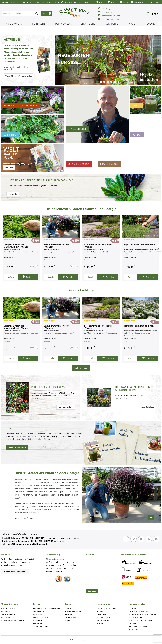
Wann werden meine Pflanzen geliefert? (17, 68)
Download (92, 591)
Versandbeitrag (103, 617)
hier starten (13, 194)
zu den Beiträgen (147, 407)
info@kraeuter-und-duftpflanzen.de (28, 544)
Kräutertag (38, 623)
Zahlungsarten (103, 620)
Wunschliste (137, 2)
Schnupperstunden (41, 626)
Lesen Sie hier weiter (17, 448)
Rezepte (101, 2)
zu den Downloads (66, 407)
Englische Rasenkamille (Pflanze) (140, 245)
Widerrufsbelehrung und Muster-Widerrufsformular (143, 616)
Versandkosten (91, 640)
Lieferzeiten (102, 614)
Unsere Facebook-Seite (109, 16)
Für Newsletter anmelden (15, 571)
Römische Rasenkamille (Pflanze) (140, 326)
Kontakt (100, 611)
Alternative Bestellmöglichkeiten (47, 608)
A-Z (44, 13)
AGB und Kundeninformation (141, 620)
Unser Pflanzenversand (107, 608)
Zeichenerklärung (41, 611)
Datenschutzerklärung (138, 611)
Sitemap (100, 623)
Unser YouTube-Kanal (108, 19)
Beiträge (113, 2)
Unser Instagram (72, 617)
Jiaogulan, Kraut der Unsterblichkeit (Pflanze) (16, 246)
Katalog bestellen (40, 617)
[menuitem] (101, 2)
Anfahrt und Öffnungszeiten (13, 620)
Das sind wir (7, 611)
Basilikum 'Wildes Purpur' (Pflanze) (57, 246)
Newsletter (38, 620)
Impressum (134, 629)
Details (11, 277)
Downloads (38, 614)
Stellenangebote (8, 614)
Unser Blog (104, 8)
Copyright (133, 608)
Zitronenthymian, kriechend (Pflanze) (98, 246)
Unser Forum (105, 12)
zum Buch (9, 168)
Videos (124, 2)
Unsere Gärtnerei (9, 608)
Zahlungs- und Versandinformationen (138, 625)
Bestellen (28, 277)
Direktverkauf (7, 617)
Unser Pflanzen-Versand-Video (19, 76)
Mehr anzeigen (81, 368)
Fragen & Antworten (74, 611)
